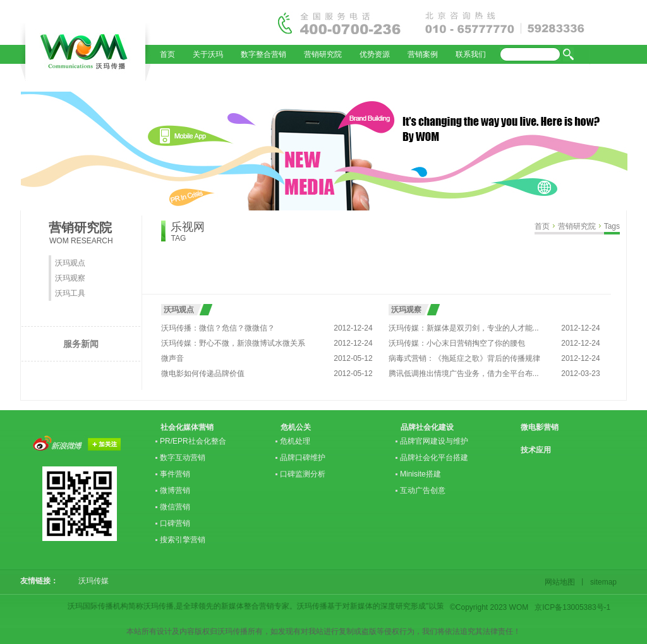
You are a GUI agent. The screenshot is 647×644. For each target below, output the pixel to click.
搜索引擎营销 (183, 540)
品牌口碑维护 (303, 458)
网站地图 (562, 582)
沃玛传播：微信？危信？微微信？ (218, 328)
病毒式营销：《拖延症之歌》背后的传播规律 (464, 358)
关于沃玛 (208, 54)
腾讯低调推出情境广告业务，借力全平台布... (464, 374)
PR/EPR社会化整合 (193, 441)
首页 (167, 54)
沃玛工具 (70, 293)
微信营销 (175, 507)
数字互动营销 (183, 458)
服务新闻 (81, 344)
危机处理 (295, 441)
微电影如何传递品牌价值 (203, 374)
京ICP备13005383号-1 (572, 607)
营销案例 (423, 54)
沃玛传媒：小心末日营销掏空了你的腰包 (457, 343)
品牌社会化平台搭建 (434, 458)
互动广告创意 (423, 490)
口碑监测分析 (303, 474)
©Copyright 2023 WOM (489, 607)
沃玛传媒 (90, 581)
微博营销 (175, 490)
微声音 (172, 358)
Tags (612, 226)
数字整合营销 (263, 54)
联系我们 (471, 54)
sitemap (602, 582)
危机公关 (296, 427)
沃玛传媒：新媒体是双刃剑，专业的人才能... (464, 328)
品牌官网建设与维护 (434, 441)
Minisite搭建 (420, 474)
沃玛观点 (70, 263)
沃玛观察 (70, 278)
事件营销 (175, 474)
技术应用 (536, 450)
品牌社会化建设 (427, 427)
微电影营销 (540, 427)
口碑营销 (175, 523)
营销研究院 (323, 54)
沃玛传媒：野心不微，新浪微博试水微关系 (233, 343)
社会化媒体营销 (187, 427)
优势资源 (375, 54)
